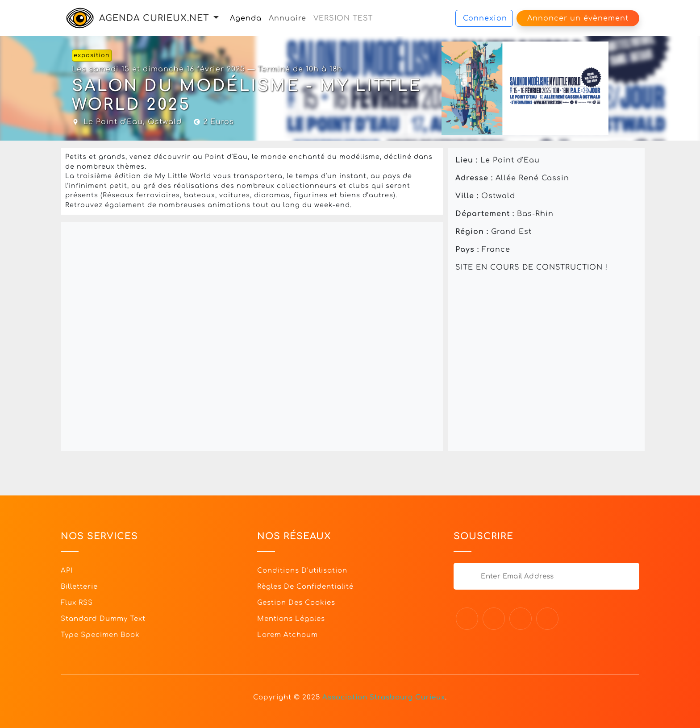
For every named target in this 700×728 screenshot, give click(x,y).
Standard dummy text (103, 619)
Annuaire (287, 18)
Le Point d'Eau (113, 122)
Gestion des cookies (296, 603)
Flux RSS (77, 603)
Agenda (246, 18)
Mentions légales (291, 619)
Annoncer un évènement (578, 18)
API (67, 571)
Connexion (485, 18)
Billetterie (79, 587)
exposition (92, 55)
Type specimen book (100, 635)
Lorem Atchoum (287, 635)
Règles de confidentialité (305, 587)
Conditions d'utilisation (302, 571)
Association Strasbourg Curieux (384, 697)
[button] (216, 18)
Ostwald (165, 122)
